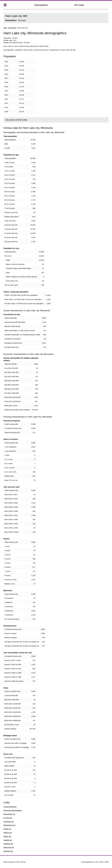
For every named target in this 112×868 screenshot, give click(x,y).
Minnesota (12, 28)
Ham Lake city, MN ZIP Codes (16, 120)
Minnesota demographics (13, 810)
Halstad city (8, 840)
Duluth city (7, 829)
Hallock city (8, 833)
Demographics (41, 5)
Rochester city (9, 822)
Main (5, 28)
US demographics (10, 807)
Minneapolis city (9, 814)
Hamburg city (8, 844)
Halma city (7, 836)
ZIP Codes (79, 5)
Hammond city (9, 847)
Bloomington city (10, 825)
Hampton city (8, 851)
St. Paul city (8, 818)
